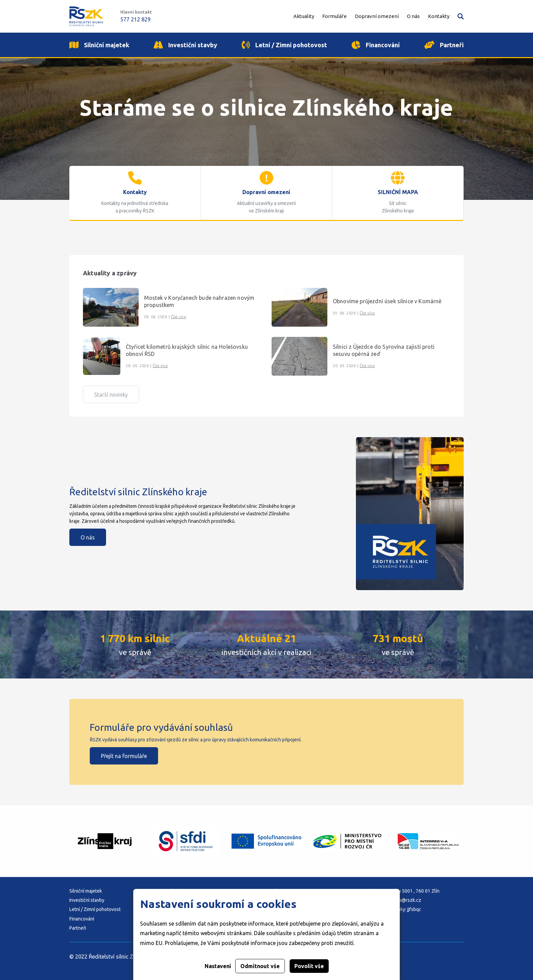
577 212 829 (135, 19)
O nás (88, 537)
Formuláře (334, 16)
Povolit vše (309, 966)
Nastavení (218, 966)
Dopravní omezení (377, 16)
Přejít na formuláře (124, 756)
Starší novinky (111, 395)
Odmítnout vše (260, 966)
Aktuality (304, 16)
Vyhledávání (461, 16)
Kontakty (439, 16)
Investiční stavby (87, 900)
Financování (82, 919)
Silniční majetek (86, 891)
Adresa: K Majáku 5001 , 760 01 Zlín (402, 891)
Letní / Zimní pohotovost (95, 909)
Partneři (78, 928)
